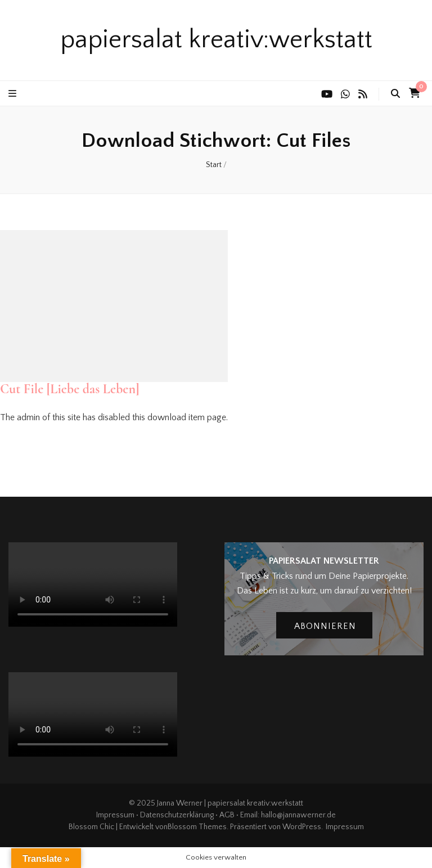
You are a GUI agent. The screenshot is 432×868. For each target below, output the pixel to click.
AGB (227, 815)
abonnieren (325, 626)
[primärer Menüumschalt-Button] (14, 94)
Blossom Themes (197, 827)
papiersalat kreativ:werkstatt (216, 40)
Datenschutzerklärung (177, 815)
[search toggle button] (395, 94)
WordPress (302, 827)
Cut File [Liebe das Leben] (70, 389)
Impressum (115, 815)
